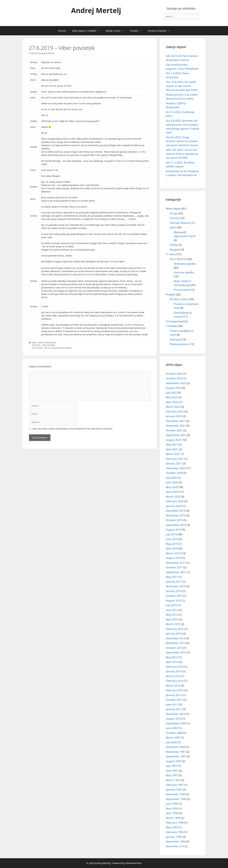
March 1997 (173, 780)
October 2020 (174, 473)
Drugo (174, 213)
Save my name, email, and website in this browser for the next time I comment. (73, 429)
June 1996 (172, 804)
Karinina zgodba (184, 272)
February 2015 (175, 629)
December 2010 (176, 714)
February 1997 (175, 785)
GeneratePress (134, 863)
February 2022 (175, 411)
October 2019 (174, 520)
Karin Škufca (177, 259)
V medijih (172, 326)
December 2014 (176, 638)
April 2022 (172, 402)
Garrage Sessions (180, 223)
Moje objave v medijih (87, 31)
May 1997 (172, 775)
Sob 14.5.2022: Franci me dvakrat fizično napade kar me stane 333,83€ (182, 154)
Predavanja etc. (179, 344)
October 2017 (174, 567)
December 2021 (176, 421)
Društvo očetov (179, 299)
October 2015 (174, 596)
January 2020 (174, 506)
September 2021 (176, 435)
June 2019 (172, 539)
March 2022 (173, 407)
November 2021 (176, 426)
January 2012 (174, 695)
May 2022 (172, 397)
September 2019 (176, 525)
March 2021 (173, 454)
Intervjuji (175, 339)
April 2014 (172, 662)
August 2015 (174, 600)
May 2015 (172, 615)
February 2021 (175, 459)
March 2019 (173, 553)
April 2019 (172, 548)
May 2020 (172, 487)
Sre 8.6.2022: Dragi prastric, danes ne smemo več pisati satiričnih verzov (182, 141)
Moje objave (173, 208)
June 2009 (172, 728)
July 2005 (172, 742)
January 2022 (174, 416)
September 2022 (176, 383)
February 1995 (175, 832)
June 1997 (172, 771)
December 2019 (176, 511)
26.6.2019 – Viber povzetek (43, 345)
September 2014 (176, 652)
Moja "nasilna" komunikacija (44, 342)
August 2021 (174, 440)
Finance (175, 218)
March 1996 (173, 818)
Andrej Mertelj (96, 10)
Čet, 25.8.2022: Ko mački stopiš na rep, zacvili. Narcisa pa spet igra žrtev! (182, 86)
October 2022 (174, 378)
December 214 (175, 846)
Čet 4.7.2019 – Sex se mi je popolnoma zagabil (52, 348)
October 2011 (174, 700)
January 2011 (174, 709)
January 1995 (174, 837)
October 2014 (174, 648)
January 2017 (174, 582)
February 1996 (175, 823)
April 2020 (172, 492)
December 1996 (176, 794)
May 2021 (172, 444)
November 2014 (176, 643)
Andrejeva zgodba (185, 264)
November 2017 (176, 563)
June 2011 (172, 704)
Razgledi (175, 250)
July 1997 (172, 766)
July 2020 (172, 478)
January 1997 (174, 790)
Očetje (174, 245)
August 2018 (174, 558)
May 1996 (172, 808)
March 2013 (173, 676)
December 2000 (176, 747)
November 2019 (176, 515)
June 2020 (172, 482)
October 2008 (174, 733)
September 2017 (176, 572)
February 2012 (175, 690)
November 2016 (176, 586)
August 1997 (174, 761)
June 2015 (172, 610)
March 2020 (173, 497)
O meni (170, 254)
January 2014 (174, 671)
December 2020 (176, 468)
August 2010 (174, 719)
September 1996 (176, 799)
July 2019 (172, 534)
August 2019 (174, 530)
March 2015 (173, 624)
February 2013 (175, 681)
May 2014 (172, 657)
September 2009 (176, 723)
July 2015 (172, 605)
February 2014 (175, 667)
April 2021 (172, 449)
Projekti (137, 31)
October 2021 (174, 430)
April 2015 (172, 619)
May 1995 (172, 827)
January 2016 (174, 591)
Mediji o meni (116, 31)
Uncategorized (175, 321)
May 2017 (172, 577)
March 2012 (173, 686)
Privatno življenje (160, 31)
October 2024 (174, 374)
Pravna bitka (181, 290)
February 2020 (175, 501)
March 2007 (173, 737)
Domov (62, 31)
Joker (173, 227)
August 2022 (174, 388)
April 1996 (172, 813)
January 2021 (174, 463)
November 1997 (176, 752)
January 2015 (174, 633)
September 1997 (176, 756)
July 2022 (172, 393)
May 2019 (172, 544)
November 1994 (176, 841)
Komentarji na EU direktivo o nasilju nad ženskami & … (182, 175)
